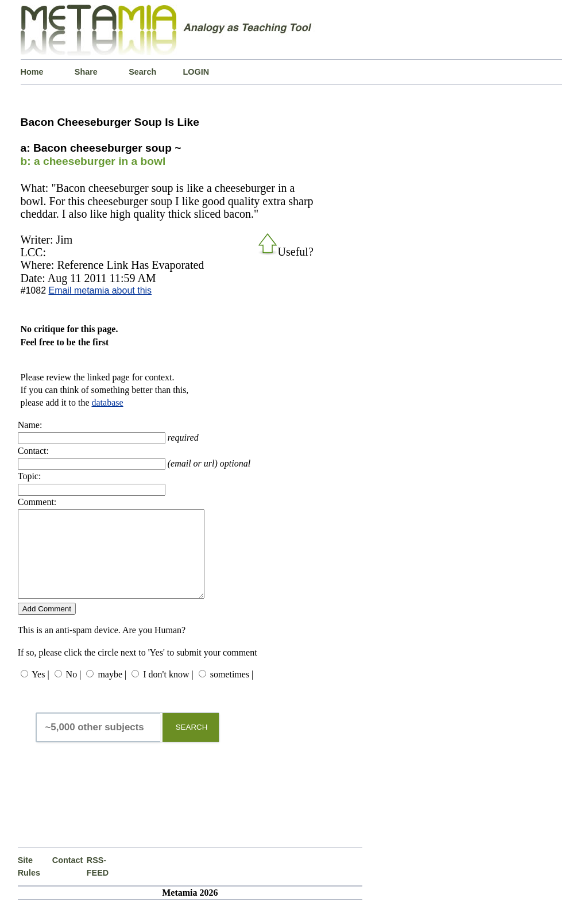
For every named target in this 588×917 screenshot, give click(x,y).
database (108, 402)
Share (86, 72)
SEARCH (192, 744)
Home (32, 72)
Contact (68, 877)
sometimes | (232, 691)
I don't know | (168, 691)
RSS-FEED (98, 884)
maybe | (112, 691)
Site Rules (29, 884)
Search (142, 72)
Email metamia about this (100, 290)
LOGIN (196, 72)
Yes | (40, 691)
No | (74, 691)
